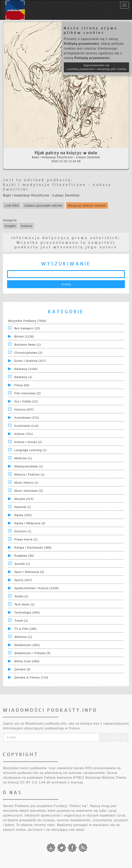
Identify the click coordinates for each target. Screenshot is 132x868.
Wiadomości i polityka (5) (33, 653)
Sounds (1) (22, 564)
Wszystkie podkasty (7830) (27, 321)
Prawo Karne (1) (26, 539)
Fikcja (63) (22, 385)
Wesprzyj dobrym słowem (87, 205)
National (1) (23, 507)
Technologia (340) (27, 613)
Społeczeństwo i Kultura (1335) (37, 588)
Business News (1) (28, 345)
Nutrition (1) (23, 531)
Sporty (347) (23, 580)
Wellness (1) (23, 637)
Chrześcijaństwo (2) (28, 353)
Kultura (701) (24, 434)
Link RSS (12, 205)
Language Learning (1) (31, 450)
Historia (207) (24, 410)
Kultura (27, 226)
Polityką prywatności (82, 44)
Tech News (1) (25, 604)
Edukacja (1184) (26, 369)
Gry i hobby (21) (26, 401)
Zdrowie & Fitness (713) (31, 677)
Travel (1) (21, 621)
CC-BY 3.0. (29, 782)
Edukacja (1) (23, 377)
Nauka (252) (23, 515)
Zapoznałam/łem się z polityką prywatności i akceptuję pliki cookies (96, 67)
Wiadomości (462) (27, 645)
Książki (10, 226)
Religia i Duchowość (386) (33, 548)
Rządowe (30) (24, 556)
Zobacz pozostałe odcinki (43, 205)
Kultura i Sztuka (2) (28, 442)
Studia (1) (21, 596)
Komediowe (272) (27, 418)
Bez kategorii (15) (27, 328)
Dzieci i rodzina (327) (30, 361)
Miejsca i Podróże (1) (30, 474)
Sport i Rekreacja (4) (29, 572)
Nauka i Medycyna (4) (30, 523)
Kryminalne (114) (27, 426)
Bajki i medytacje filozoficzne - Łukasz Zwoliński (57, 187)
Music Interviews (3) (29, 491)
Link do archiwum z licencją (61, 782)
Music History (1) (26, 483)
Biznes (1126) (24, 336)
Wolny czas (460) (27, 661)
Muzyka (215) (24, 499)
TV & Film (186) (26, 629)
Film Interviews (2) (28, 393)
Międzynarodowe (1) (29, 466)
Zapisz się (114, 737)
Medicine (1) (23, 458)
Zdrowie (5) (23, 669)
